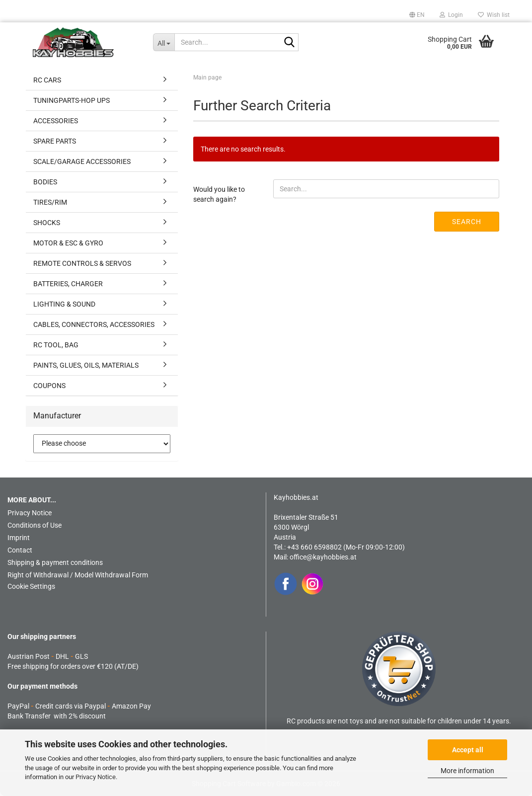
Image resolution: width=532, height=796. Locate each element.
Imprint (19, 538)
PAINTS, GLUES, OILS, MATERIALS (86, 365)
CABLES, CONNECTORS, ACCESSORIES (94, 324)
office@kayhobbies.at (323, 557)
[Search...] (164, 42)
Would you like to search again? (219, 194)
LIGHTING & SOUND (64, 304)
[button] (417, 15)
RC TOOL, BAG (56, 345)
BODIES (45, 182)
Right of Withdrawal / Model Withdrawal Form (78, 575)
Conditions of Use (35, 525)
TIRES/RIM (50, 202)
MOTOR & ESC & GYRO (68, 243)
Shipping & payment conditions (55, 562)
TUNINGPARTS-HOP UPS (72, 100)
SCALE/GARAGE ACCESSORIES (82, 161)
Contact (20, 550)
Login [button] (451, 15)
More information (467, 771)
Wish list (494, 15)
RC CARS (47, 80)
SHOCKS (47, 223)
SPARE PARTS (55, 141)
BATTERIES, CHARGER (68, 284)
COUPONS (49, 386)
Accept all (468, 750)
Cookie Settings (31, 586)
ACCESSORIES (56, 121)
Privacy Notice (96, 777)
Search (467, 222)
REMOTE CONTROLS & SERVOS (82, 263)
